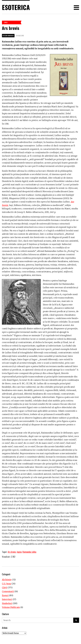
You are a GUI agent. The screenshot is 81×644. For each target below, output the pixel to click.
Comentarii (8, 591)
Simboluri (7, 603)
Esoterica (16, 7)
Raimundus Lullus (29, 552)
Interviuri (7, 599)
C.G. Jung (6, 584)
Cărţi (6, 22)
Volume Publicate (11, 607)
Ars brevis (12, 552)
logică (19, 552)
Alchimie (7, 580)
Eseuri (5, 595)
